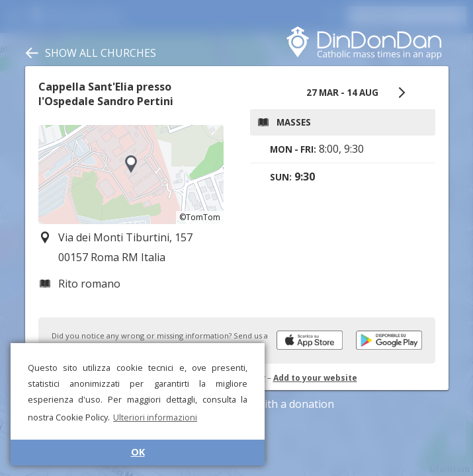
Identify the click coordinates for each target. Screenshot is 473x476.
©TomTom (200, 217)
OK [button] (138, 452)
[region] (131, 175)
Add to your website (315, 378)
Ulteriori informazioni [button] (155, 417)
